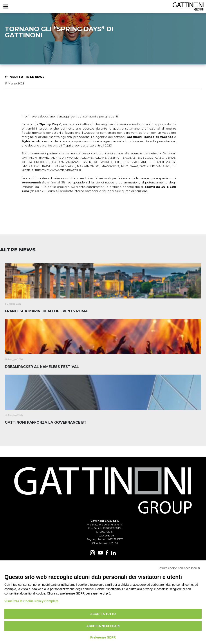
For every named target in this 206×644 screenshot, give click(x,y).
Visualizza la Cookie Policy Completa (31, 601)
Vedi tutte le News (27, 77)
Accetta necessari (103, 626)
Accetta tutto (103, 614)
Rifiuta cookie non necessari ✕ (180, 568)
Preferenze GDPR (103, 637)
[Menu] (5, 7)
